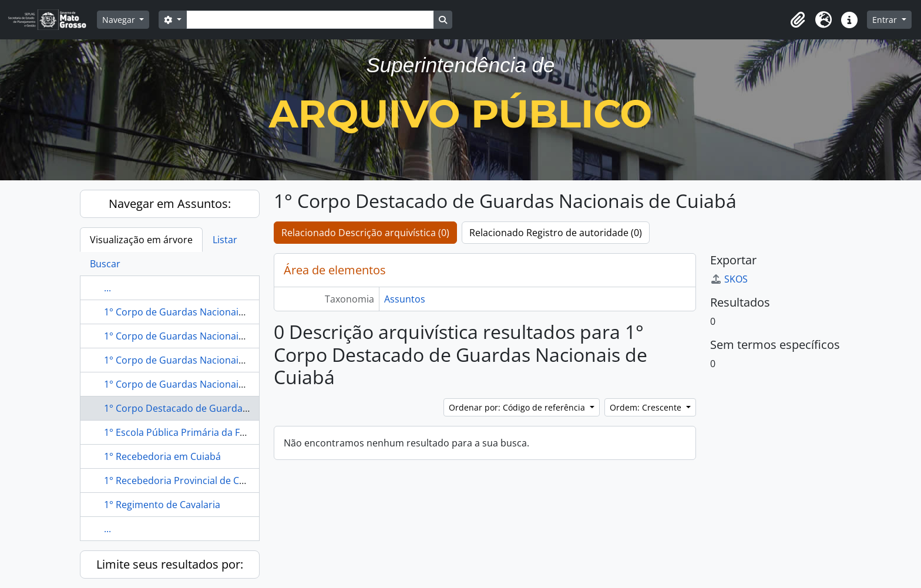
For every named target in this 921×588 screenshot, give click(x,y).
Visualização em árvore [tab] (141, 240)
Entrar (886, 20)
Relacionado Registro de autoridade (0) (556, 233)
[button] (798, 20)
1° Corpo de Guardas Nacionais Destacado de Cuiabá (222, 360)
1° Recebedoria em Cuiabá (162, 456)
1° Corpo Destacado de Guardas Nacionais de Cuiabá (222, 408)
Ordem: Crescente (647, 407)
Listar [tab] (225, 240)
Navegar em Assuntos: (170, 204)
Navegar (120, 20)
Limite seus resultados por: (170, 564)
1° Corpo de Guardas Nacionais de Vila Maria (203, 312)
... (107, 288)
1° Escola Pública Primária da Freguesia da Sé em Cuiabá (229, 432)
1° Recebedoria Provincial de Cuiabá (184, 481)
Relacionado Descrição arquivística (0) (365, 233)
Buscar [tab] (105, 264)
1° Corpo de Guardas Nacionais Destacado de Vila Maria (228, 384)
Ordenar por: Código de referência (518, 407)
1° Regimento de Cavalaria (162, 505)
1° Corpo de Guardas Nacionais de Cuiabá (197, 336)
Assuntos (405, 299)
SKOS (729, 279)
